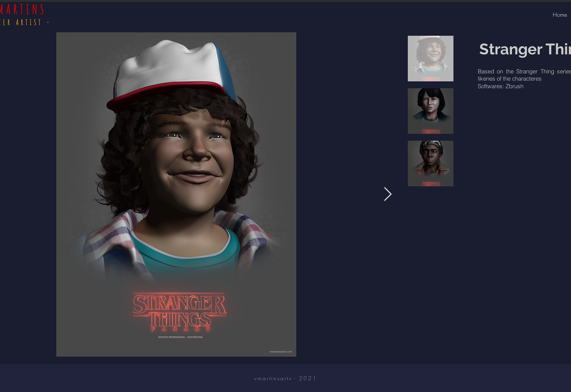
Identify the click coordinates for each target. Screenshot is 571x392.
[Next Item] (388, 194)
